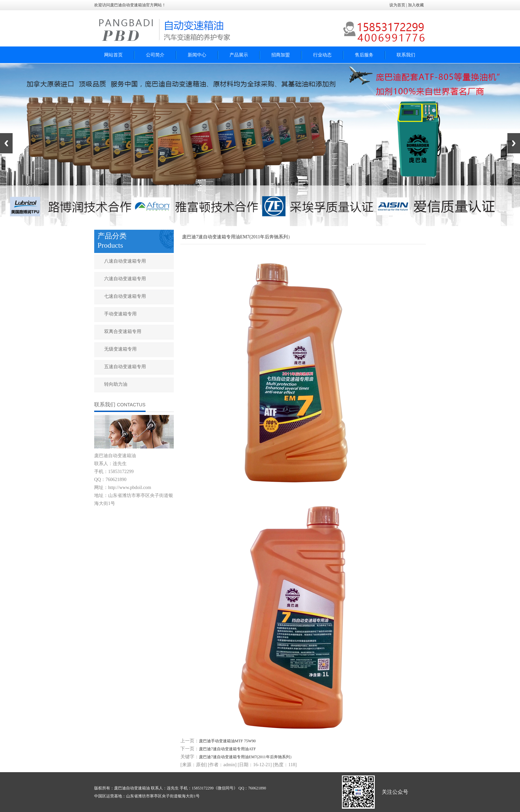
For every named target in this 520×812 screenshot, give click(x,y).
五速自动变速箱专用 (125, 367)
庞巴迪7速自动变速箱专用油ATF (227, 749)
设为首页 (397, 5)
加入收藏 (416, 5)
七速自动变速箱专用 (125, 296)
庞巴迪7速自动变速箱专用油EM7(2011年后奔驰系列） (246, 757)
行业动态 (322, 55)
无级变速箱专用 (120, 349)
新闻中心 (197, 55)
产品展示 (239, 55)
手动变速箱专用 (120, 314)
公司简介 (155, 55)
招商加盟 (281, 55)
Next (514, 143)
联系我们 (406, 55)
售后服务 (364, 55)
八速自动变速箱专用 (125, 261)
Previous (6, 143)
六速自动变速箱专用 (125, 279)
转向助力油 (116, 384)
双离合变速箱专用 (123, 331)
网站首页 (113, 55)
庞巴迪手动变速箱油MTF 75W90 (227, 741)
